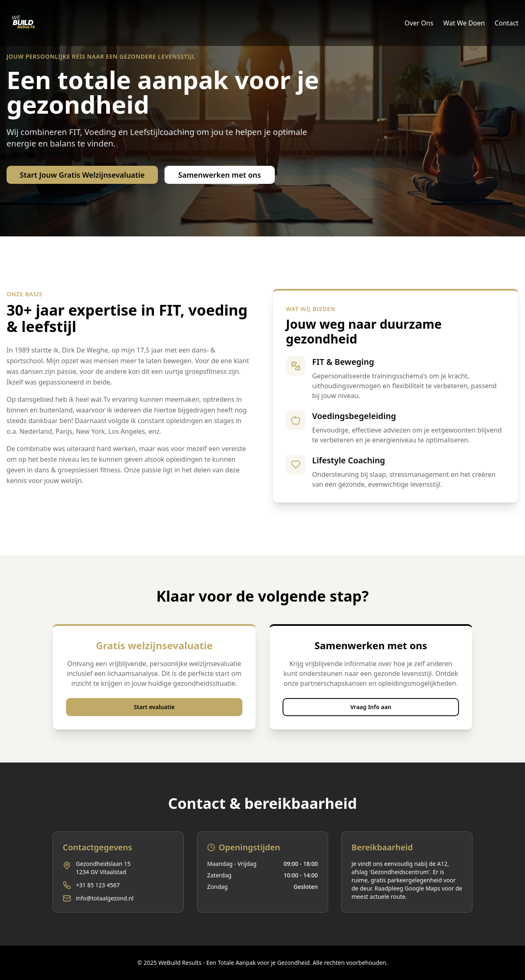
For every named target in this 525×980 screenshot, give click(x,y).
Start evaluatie (154, 707)
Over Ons (419, 23)
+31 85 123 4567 (98, 885)
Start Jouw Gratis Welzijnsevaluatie (82, 175)
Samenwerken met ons (220, 175)
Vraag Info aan (371, 707)
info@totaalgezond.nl (105, 898)
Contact (507, 23)
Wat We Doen (464, 23)
